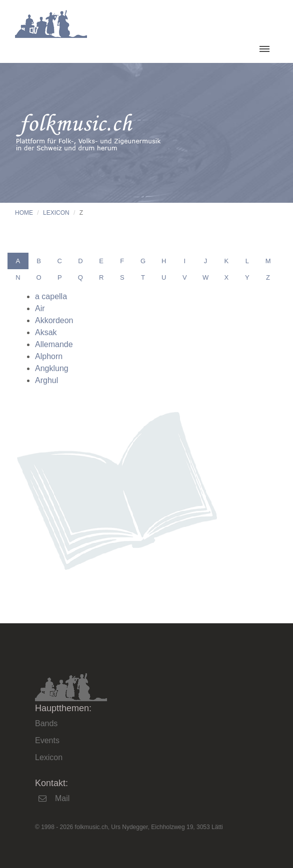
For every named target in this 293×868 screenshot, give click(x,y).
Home (24, 213)
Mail (62, 798)
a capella (51, 296)
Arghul (46, 380)
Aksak (46, 332)
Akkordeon (54, 320)
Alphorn (49, 356)
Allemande (54, 344)
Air (40, 308)
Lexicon (56, 213)
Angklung (52, 368)
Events (47, 740)
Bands (46, 723)
